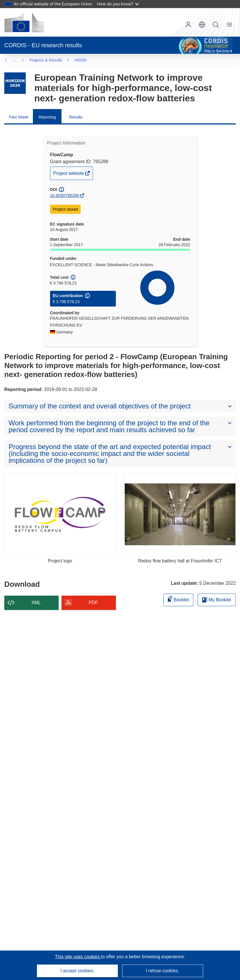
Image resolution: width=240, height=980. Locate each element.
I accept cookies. (77, 971)
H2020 (81, 60)
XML (36, 603)
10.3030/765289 (65, 195)
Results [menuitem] (76, 117)
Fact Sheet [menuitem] (19, 117)
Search (216, 25)
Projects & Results (46, 60)
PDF (93, 603)
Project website (69, 175)
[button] (202, 25)
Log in (188, 25)
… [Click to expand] (15, 60)
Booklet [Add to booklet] (178, 599)
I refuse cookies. (163, 971)
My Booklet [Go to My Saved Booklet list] (217, 600)
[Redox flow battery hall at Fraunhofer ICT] (180, 514)
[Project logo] (60, 514)
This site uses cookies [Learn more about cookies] (78, 957)
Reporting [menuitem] (47, 117)
